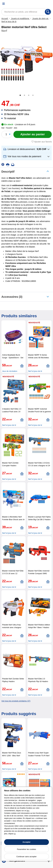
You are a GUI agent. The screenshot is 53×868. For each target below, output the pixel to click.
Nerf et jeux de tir (9, 22)
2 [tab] (24, 95)
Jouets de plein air (40, 19)
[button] (27, 149)
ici (15, 834)
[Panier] (49, 4)
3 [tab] (29, 95)
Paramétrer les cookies (26, 849)
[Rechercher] (48, 12)
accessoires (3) (12, 297)
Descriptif (8, 172)
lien (28, 811)
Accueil (5, 19)
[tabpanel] (26, 63)
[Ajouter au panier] (33, 134)
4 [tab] (33, 95)
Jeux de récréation (10, 371)
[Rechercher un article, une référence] (26, 12)
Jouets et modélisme (20, 19)
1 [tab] (20, 95)
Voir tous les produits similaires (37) (16, 701)
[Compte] (42, 4)
